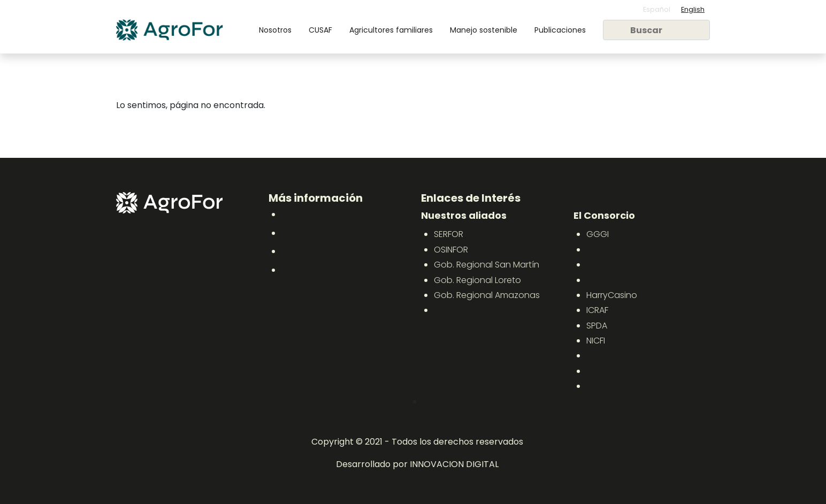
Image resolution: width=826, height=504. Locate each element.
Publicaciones (560, 30)
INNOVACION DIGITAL (454, 464)
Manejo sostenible (484, 30)
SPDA (597, 326)
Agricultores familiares (391, 30)
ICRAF (597, 310)
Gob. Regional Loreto (477, 280)
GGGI (598, 234)
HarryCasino (612, 295)
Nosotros (275, 30)
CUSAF (320, 30)
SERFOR (449, 234)
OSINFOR (451, 250)
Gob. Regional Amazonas (487, 295)
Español (657, 9)
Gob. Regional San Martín (487, 265)
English (693, 9)
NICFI (596, 341)
